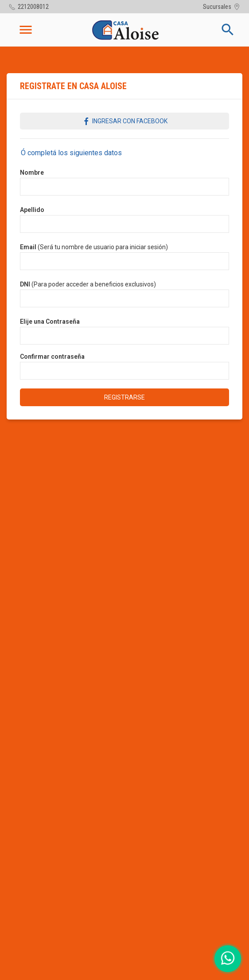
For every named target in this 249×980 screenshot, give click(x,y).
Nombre (32, 172)
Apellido (32, 210)
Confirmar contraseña (52, 357)
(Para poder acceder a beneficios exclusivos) (88, 284)
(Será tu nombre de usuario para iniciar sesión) (94, 247)
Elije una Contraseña (50, 321)
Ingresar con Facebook (125, 122)
